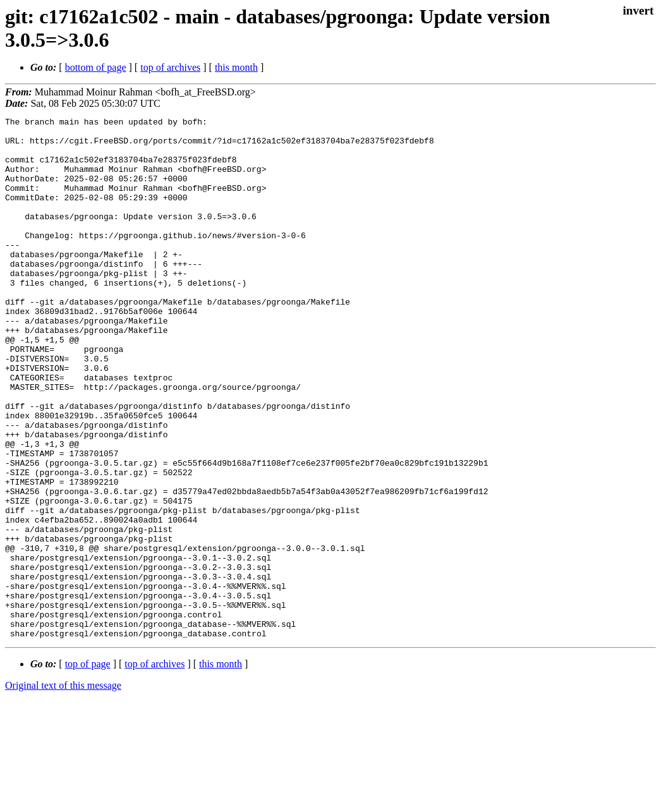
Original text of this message (63, 790)
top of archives (170, 67)
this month (236, 67)
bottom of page (96, 67)
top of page (88, 768)
